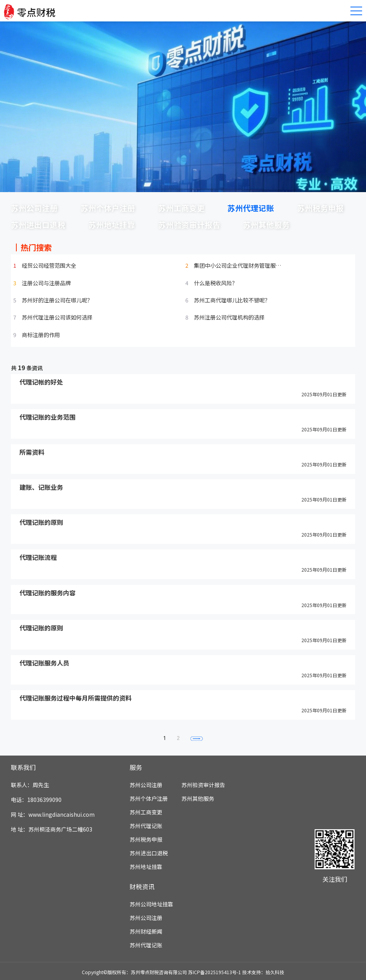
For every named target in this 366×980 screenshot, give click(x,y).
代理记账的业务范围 (48, 417)
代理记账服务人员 (44, 663)
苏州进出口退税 (38, 225)
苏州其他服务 (266, 225)
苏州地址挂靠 (112, 225)
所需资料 (32, 452)
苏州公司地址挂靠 (151, 904)
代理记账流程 (38, 558)
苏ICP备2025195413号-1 (215, 972)
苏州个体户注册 (108, 208)
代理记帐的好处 (41, 382)
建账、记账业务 (41, 487)
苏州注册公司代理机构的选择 (229, 317)
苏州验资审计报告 (189, 225)
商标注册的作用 (41, 335)
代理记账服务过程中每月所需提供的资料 (76, 698)
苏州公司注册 (34, 208)
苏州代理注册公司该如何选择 (57, 317)
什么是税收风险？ (216, 283)
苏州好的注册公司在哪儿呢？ (57, 300)
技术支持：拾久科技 (263, 972)
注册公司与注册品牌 (46, 283)
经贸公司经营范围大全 (49, 265)
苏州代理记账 (251, 208)
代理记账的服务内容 (48, 593)
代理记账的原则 (41, 523)
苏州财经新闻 (146, 932)
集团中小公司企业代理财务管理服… (238, 265)
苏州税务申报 (320, 208)
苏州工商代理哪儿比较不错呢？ (232, 300)
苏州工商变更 (181, 208)
